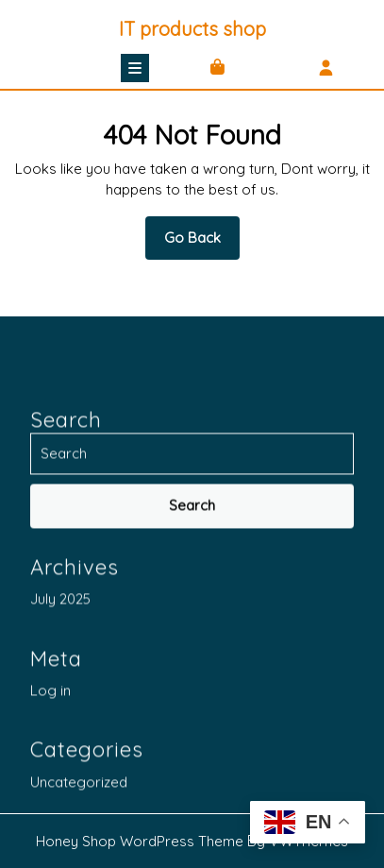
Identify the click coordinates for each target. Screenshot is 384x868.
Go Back (202, 244)
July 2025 (60, 769)
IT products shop (192, 29)
